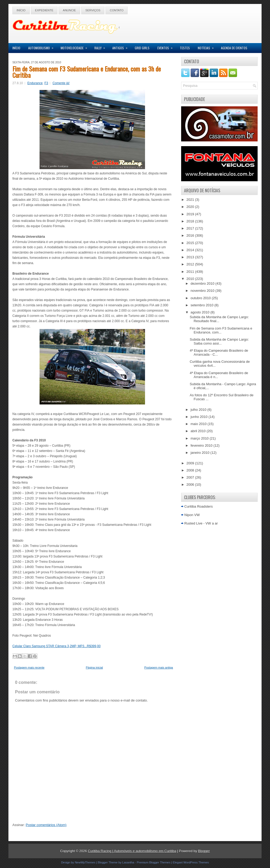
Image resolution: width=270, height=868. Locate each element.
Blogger (204, 851)
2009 (191, 463)
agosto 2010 (201, 312)
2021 (191, 200)
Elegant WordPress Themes (191, 862)
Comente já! (61, 83)
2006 (191, 485)
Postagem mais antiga (159, 667)
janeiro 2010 (201, 453)
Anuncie (69, 10)
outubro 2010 (201, 298)
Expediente (44, 10)
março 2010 (200, 438)
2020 (191, 207)
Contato (117, 10)
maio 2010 (199, 424)
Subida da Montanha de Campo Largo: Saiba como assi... (219, 341)
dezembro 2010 (203, 283)
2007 (191, 477)
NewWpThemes (85, 862)
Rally (101, 47)
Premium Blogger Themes (154, 862)
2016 (191, 235)
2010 (191, 279)
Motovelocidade (76, 47)
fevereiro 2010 (202, 445)
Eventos (167, 47)
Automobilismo (42, 47)
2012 (191, 264)
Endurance (35, 83)
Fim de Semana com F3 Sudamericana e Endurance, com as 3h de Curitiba (87, 72)
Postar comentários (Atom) (46, 825)
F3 (46, 83)
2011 (191, 272)
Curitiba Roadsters (199, 506)
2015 (191, 243)
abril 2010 (199, 431)
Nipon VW (192, 515)
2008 (191, 470)
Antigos (122, 47)
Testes (185, 48)
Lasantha (128, 862)
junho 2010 (200, 417)
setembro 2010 (202, 305)
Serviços (93, 10)
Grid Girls (142, 48)
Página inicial (94, 667)
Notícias (207, 47)
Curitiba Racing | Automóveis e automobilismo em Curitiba (132, 851)
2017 (191, 228)
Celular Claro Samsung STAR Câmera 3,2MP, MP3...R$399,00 (56, 646)
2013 (191, 257)
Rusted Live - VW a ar (201, 523)
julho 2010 (199, 410)
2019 (191, 214)
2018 (191, 221)
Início (21, 10)
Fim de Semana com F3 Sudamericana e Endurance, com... (221, 330)
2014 (191, 250)
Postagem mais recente (29, 667)
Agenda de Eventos (234, 48)
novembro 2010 (203, 291)
